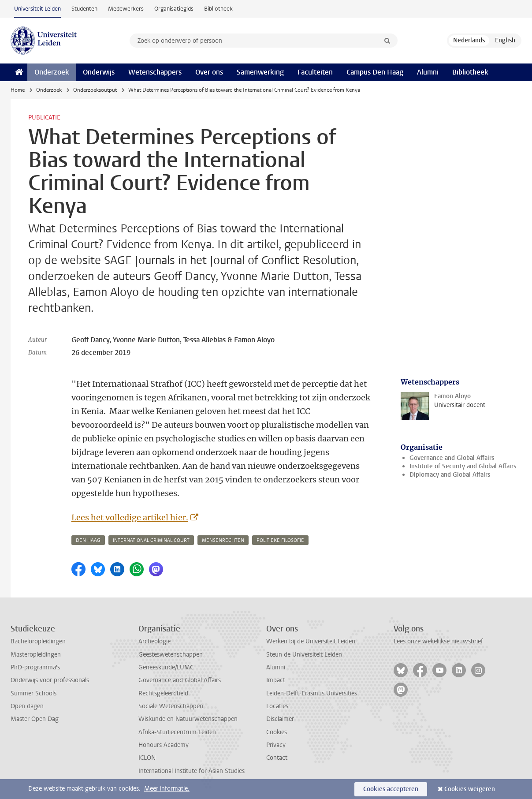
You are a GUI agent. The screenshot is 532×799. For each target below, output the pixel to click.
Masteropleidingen (36, 655)
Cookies (277, 732)
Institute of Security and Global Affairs (463, 466)
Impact (276, 680)
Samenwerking (260, 72)
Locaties (277, 706)
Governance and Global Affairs (452, 458)
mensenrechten (223, 540)
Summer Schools (33, 693)
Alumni (428, 72)
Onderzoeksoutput (95, 90)
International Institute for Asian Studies (192, 771)
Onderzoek (52, 72)
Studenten (84, 9)
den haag (88, 540)
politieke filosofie (280, 540)
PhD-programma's (35, 667)
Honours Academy (164, 745)
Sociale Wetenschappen (171, 706)
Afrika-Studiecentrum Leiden (177, 732)
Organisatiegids (174, 9)
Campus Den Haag (375, 72)
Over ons (209, 72)
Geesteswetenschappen (171, 655)
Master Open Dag (35, 719)
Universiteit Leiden (37, 9)
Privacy (276, 745)
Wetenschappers (155, 72)
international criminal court (151, 540)
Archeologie (154, 641)
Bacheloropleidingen (38, 641)
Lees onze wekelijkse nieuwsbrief (438, 641)
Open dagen (27, 706)
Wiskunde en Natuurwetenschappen (188, 719)
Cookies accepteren (391, 789)
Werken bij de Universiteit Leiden (311, 641)
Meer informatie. (167, 789)
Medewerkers (126, 9)
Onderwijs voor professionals (50, 680)
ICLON (147, 758)
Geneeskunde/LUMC (166, 667)
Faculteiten (315, 72)
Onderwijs (99, 72)
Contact (277, 758)
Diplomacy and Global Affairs (450, 475)
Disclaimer (280, 719)
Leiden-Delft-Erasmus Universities (312, 693)
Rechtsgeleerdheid (163, 693)
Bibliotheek (218, 9)
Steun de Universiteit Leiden (304, 655)
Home (18, 90)
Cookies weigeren (470, 789)
